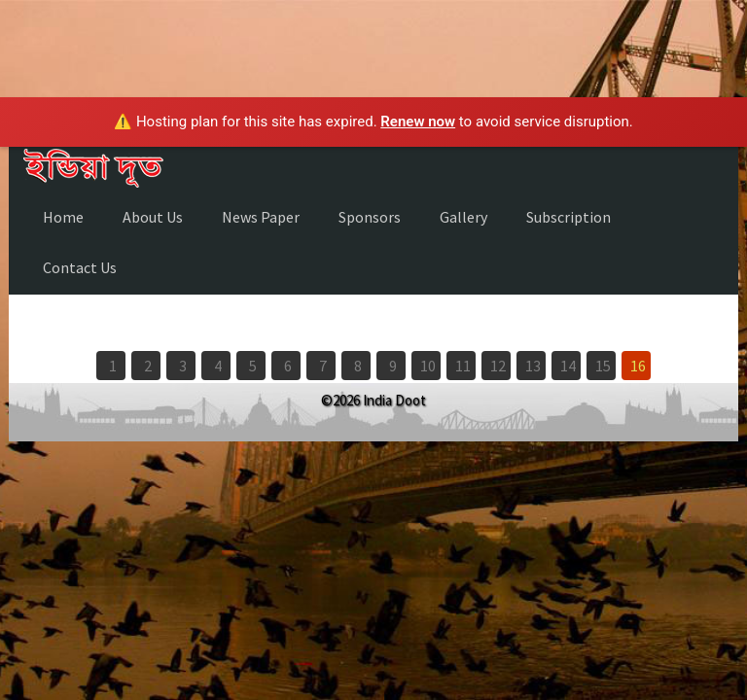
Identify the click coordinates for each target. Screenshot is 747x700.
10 (428, 366)
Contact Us (80, 267)
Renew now (418, 122)
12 (498, 366)
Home (63, 217)
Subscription (569, 217)
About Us (153, 217)
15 (603, 366)
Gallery (463, 217)
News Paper (261, 217)
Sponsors (370, 217)
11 (463, 366)
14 (568, 366)
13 (533, 366)
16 (638, 366)
